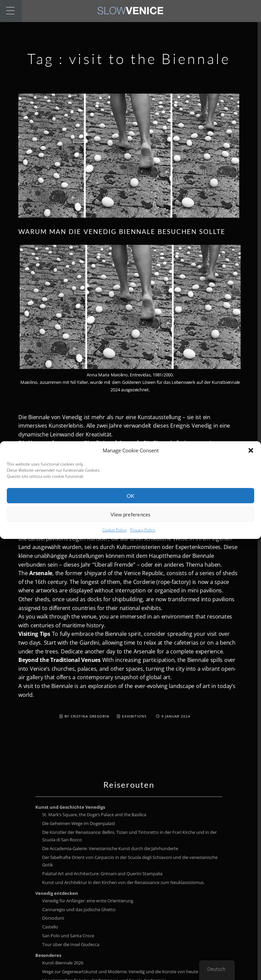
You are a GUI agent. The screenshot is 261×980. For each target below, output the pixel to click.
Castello (50, 927)
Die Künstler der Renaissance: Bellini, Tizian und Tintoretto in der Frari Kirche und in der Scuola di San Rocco (129, 836)
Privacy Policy (143, 537)
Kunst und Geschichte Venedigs (70, 807)
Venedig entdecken (57, 893)
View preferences (131, 522)
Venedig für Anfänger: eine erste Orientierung (88, 901)
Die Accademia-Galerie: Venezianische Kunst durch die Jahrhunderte (110, 848)
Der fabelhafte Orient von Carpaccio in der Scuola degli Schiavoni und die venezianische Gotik (130, 861)
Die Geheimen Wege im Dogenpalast (79, 823)
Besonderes (48, 955)
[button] (251, 457)
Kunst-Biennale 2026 (63, 963)
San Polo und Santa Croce (68, 936)
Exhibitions (134, 716)
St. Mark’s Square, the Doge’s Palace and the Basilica (94, 815)
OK (131, 503)
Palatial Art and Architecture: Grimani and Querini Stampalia (102, 874)
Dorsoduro (53, 918)
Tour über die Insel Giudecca (71, 944)
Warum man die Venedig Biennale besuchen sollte (122, 231)
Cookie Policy (115, 537)
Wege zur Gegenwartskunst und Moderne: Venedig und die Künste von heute (120, 972)
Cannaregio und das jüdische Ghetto (79, 909)
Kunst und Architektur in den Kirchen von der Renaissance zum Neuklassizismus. (123, 882)
